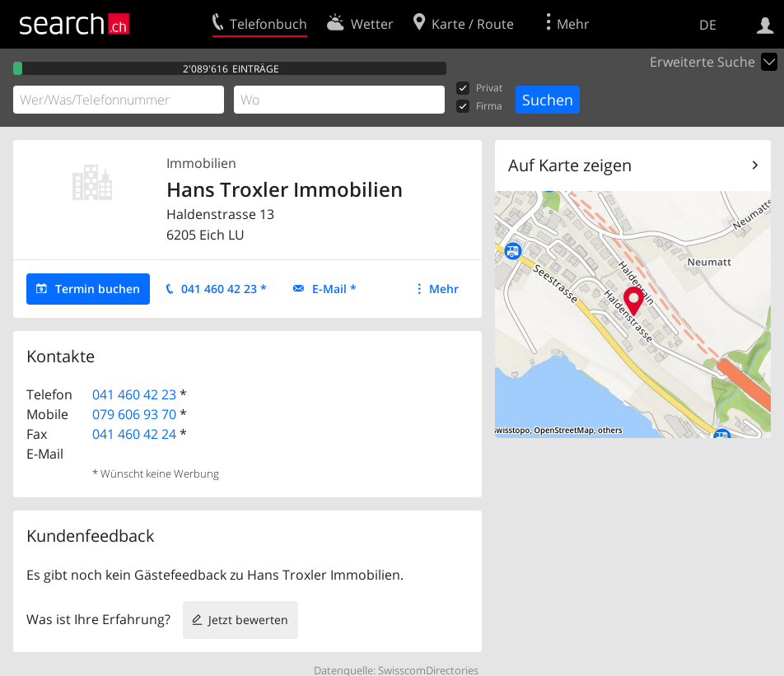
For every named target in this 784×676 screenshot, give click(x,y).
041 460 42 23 (134, 394)
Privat (479, 89)
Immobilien (201, 163)
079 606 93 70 (134, 414)
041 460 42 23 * (224, 289)
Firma (479, 107)
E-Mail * (334, 289)
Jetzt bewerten (248, 620)
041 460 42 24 (134, 434)
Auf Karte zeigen (570, 165)
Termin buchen (98, 289)
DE (708, 25)
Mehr (444, 289)
